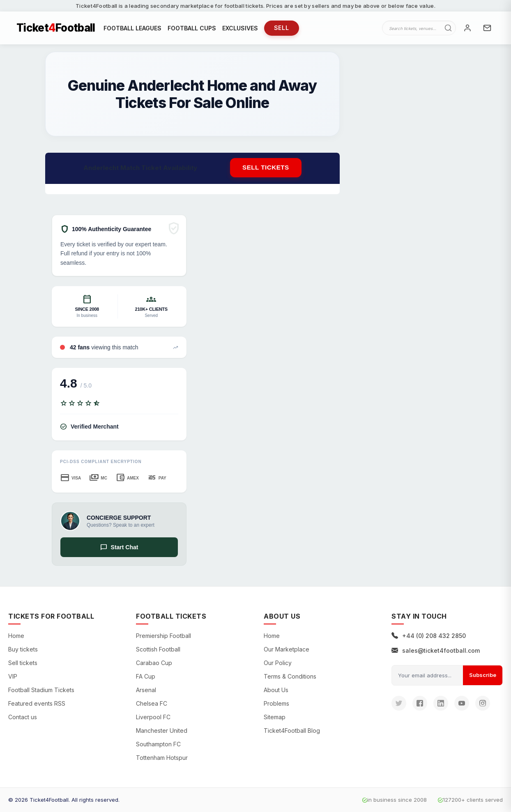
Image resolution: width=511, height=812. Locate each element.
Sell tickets (266, 167)
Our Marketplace (287, 649)
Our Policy (278, 663)
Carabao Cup (154, 663)
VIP (13, 676)
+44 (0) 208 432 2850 (429, 636)
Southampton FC (158, 744)
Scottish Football (158, 649)
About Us (276, 690)
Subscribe (483, 675)
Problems (276, 703)
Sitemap (275, 717)
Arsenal (146, 690)
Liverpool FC (153, 717)
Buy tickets (23, 649)
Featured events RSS (37, 703)
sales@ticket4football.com (436, 650)
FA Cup (146, 676)
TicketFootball (56, 28)
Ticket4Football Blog (292, 731)
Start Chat (119, 547)
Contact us (23, 717)
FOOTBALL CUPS (192, 28)
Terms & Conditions (290, 676)
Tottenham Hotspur (162, 758)
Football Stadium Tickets (41, 690)
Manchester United (162, 731)
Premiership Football (163, 636)
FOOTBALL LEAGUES (132, 28)
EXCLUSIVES (240, 28)
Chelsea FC (152, 703)
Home (16, 636)
